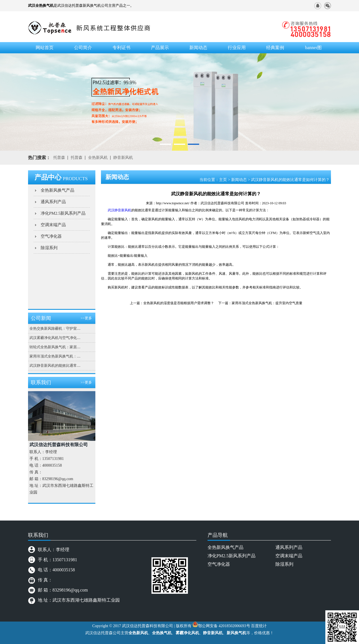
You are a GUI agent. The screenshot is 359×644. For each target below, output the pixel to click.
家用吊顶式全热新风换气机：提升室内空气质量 (267, 303)
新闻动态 (239, 180)
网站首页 (45, 48)
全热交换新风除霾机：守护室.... (55, 328)
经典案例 (275, 48)
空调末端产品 (53, 225)
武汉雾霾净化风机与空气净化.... (55, 338)
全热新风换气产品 (57, 190)
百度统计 (259, 626)
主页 (223, 180)
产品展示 (160, 48)
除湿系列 (49, 248)
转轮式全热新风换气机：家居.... (55, 347)
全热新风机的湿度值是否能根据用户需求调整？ (179, 303)
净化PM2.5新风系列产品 (63, 213)
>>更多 (86, 318)
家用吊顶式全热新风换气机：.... (55, 356)
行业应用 (237, 48)
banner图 (314, 48)
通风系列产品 (53, 202)
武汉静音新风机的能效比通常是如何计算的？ (290, 180)
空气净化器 (51, 236)
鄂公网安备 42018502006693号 (224, 626)
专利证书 (121, 48)
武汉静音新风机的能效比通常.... (55, 365)
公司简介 (83, 48)
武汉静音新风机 (119, 210)
